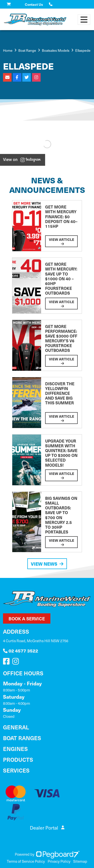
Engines (15, 749)
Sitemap (80, 861)
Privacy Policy (59, 861)
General (16, 727)
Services (16, 770)
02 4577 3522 (21, 651)
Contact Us (34, 4)
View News (47, 564)
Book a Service (27, 618)
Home (8, 50)
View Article (62, 241)
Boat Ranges (22, 738)
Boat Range (27, 50)
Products (18, 759)
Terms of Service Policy (26, 861)
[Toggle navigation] (84, 20)
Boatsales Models (56, 50)
